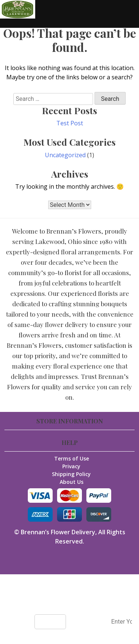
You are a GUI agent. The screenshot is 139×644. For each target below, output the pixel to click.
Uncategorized (65, 155)
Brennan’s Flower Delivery (58, 532)
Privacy (71, 466)
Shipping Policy (71, 474)
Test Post (70, 123)
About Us (72, 482)
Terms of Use (72, 458)
